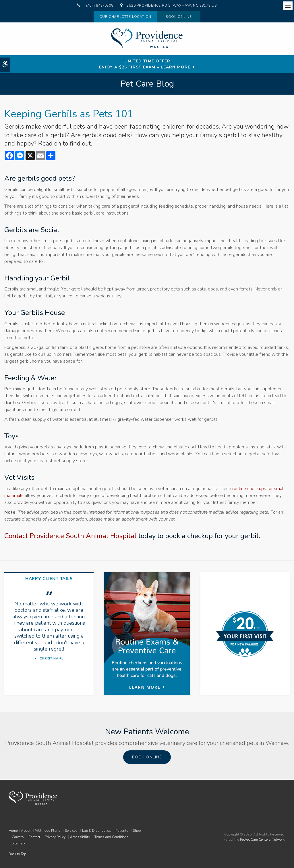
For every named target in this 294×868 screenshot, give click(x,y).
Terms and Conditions (112, 837)
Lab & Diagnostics (96, 831)
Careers (18, 837)
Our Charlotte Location (124, 17)
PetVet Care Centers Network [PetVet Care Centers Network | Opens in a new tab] (262, 840)
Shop (137, 831)
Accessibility (80, 837)
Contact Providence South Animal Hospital (70, 536)
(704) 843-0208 (100, 5)
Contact (34, 837)
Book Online (179, 17)
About (26, 831)
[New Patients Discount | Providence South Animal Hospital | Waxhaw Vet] (245, 634)
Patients (122, 831)
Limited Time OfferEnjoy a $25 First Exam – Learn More (145, 64)
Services (71, 831)
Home (13, 831)
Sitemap (18, 843)
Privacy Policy (55, 837)
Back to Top (17, 854)
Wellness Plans (48, 831)
